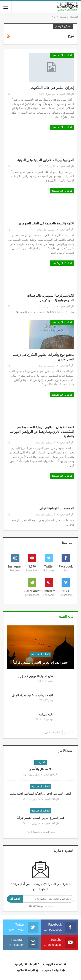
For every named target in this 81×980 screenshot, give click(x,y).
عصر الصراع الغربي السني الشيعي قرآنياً (40, 663)
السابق (68, 732)
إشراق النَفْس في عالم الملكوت (53, 88)
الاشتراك (15, 899)
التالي (57, 732)
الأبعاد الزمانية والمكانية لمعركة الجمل (32, 695)
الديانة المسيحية (53, 970)
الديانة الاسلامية (40, 654)
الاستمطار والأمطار (40, 769)
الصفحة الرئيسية (55, 964)
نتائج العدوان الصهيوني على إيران (35, 676)
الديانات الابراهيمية (62, 55)
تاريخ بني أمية (46, 715)
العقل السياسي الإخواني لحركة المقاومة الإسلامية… (40, 794)
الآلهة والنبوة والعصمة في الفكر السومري (46, 223)
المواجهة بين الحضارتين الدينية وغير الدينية (46, 160)
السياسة (41, 762)
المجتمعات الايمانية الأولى (57, 508)
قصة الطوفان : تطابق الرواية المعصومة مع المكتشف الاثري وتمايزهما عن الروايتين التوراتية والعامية (42, 432)
